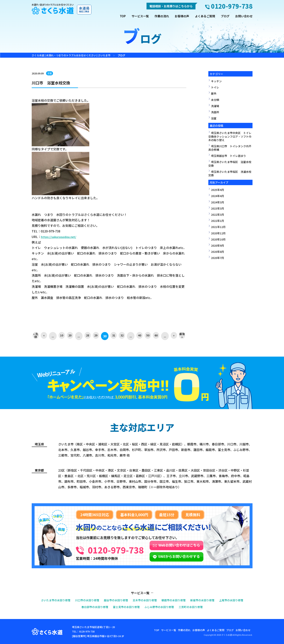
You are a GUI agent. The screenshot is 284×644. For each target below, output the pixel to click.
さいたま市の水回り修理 (50, 600)
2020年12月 (218, 233)
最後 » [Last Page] (182, 336)
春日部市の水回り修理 (92, 607)
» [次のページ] (173, 336)
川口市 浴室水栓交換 (55, 82)
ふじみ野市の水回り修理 (160, 607)
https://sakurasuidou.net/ (59, 237)
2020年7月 (218, 258)
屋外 (214, 93)
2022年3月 (218, 215)
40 (139, 336)
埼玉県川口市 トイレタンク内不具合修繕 (230, 148)
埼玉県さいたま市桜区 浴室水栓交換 (230, 164)
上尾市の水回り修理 (236, 600)
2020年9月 (218, 245)
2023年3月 (218, 208)
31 (113, 336)
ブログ (225, 16)
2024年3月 (218, 202)
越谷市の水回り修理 (114, 600)
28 (87, 336)
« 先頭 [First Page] (36, 336)
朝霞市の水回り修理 (175, 600)
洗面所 (215, 112)
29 (96, 336)
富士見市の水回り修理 (125, 607)
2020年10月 (218, 239)
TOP (123, 16)
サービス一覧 (140, 16)
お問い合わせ (244, 16)
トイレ (215, 87)
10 (62, 336)
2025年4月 (218, 190)
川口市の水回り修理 (84, 600)
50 (147, 336)
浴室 (50, 73)
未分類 (215, 100)
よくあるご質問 (205, 16)
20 (70, 336)
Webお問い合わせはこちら (199, 545)
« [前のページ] (45, 336)
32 (122, 336)
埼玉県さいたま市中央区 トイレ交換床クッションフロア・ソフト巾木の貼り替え (230, 136)
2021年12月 (218, 227)
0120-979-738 (126, 549)
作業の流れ (162, 16)
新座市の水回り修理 (206, 600)
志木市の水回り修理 (145, 600)
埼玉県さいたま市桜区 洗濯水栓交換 (230, 173)
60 (156, 336)
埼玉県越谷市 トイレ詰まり (229, 156)
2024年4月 (218, 196)
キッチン (216, 81)
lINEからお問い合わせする (199, 556)
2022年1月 (218, 221)
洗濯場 (215, 106)
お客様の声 (182, 16)
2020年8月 (218, 252)
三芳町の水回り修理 (194, 607)
